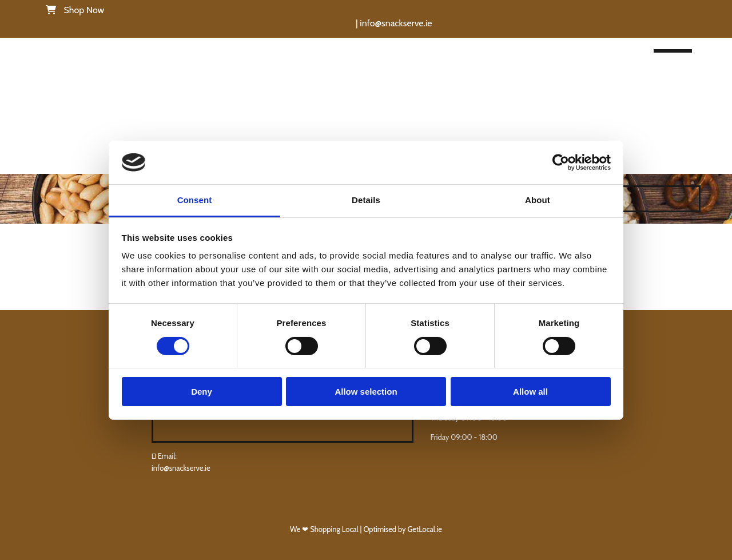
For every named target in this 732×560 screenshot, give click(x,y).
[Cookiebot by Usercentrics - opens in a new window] (561, 162)
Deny (202, 392)
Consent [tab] (195, 200)
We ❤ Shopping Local (325, 529)
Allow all (530, 392)
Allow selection (366, 392)
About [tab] (538, 200)
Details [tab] (366, 200)
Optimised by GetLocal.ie (403, 529)
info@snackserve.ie (181, 468)
